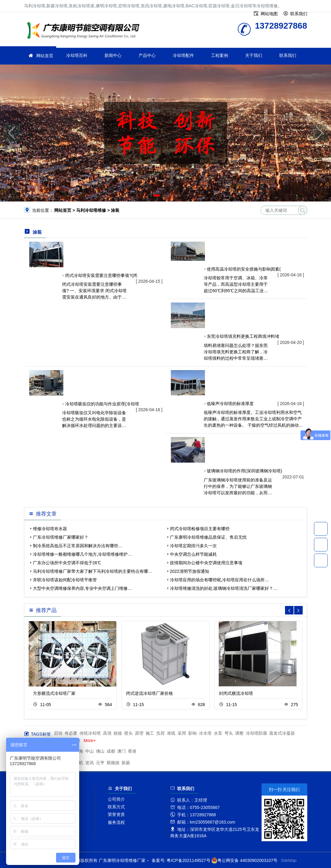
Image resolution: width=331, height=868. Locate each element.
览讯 (90, 763)
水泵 (218, 733)
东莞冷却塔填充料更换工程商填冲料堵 (243, 336)
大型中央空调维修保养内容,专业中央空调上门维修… (83, 588)
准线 (171, 733)
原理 (139, 733)
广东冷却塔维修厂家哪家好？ (61, 537)
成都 (111, 751)
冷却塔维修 (85, 31)
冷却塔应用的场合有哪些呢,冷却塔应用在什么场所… (220, 580)
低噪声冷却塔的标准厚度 (230, 404)
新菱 (126, 763)
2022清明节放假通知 (190, 571)
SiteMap (289, 860)
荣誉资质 (116, 814)
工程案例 (220, 55)
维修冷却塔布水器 (50, 529)
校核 (118, 733)
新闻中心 (113, 55)
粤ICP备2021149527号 (188, 860)
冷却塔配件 (183, 55)
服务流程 (116, 822)
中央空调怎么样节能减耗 (193, 554)
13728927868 (321, 529)
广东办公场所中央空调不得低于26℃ (67, 563)
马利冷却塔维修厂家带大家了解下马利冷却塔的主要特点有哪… (93, 571)
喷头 (129, 733)
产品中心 (147, 55)
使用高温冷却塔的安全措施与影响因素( (244, 269)
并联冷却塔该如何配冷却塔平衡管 (65, 580)
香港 (132, 751)
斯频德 (113, 763)
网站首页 (45, 56)
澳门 (121, 751)
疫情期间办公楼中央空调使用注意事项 (206, 563)
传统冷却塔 (90, 733)
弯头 (229, 733)
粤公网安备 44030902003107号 (244, 860)
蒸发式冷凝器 (282, 733)
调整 (239, 733)
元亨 (100, 763)
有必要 (71, 733)
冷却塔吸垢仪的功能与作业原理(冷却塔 (102, 404)
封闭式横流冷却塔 (236, 693)
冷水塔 (205, 733)
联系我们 (288, 55)
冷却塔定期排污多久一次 (193, 546)
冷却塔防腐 (256, 733)
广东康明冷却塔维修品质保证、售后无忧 (208, 537)
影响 (192, 733)
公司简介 (116, 799)
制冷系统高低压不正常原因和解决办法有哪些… (78, 546)
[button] (157, 196)
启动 (58, 733)
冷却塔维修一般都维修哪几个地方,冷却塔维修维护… (83, 554)
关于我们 (254, 55)
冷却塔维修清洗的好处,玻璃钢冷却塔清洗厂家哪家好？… (224, 588)
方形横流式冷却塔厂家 (54, 693)
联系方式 (116, 807)
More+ (90, 740)
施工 (150, 733)
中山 (90, 751)
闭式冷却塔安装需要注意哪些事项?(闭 (101, 275)
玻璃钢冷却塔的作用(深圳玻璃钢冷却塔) (244, 471)
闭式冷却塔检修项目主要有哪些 (200, 529)
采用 (182, 733)
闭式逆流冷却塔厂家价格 (150, 693)
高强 (107, 733)
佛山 (100, 751)
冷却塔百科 (77, 55)
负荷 (160, 733)
